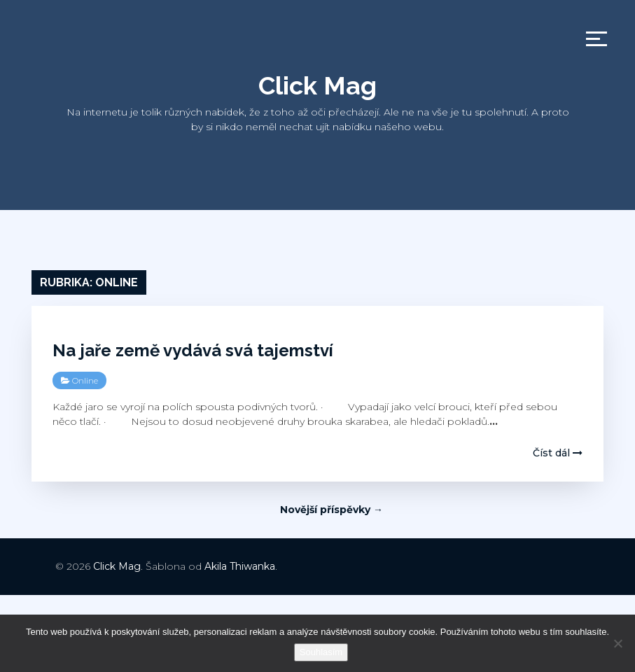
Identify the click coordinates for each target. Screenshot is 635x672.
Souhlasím (321, 652)
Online (85, 380)
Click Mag (317, 85)
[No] (617, 643)
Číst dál (558, 453)
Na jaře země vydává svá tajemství (193, 350)
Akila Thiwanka (240, 566)
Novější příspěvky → (332, 510)
